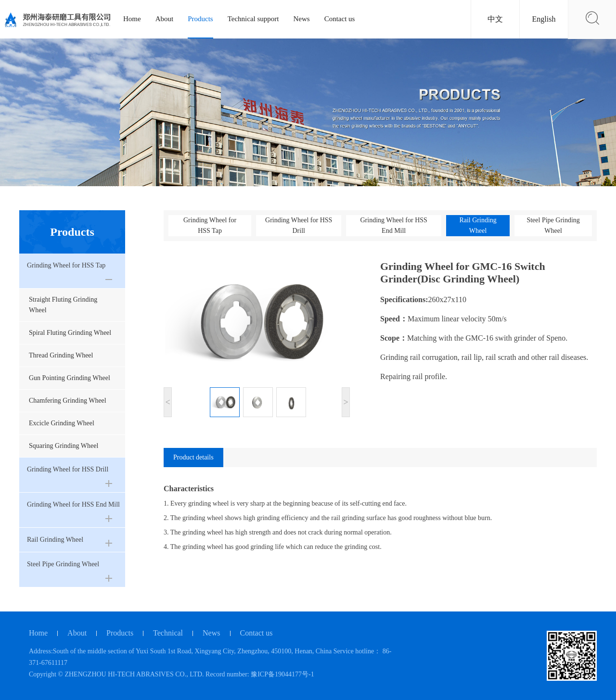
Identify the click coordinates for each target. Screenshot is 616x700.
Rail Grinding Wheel (478, 225)
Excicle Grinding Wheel (62, 423)
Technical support (253, 19)
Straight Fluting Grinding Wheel (63, 305)
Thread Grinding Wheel (61, 355)
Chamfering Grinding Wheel (68, 401)
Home (132, 19)
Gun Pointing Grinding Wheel (70, 378)
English (544, 19)
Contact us (340, 19)
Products (200, 19)
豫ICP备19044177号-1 (282, 674)
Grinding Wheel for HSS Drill (299, 225)
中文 (495, 19)
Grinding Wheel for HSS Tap (210, 225)
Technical (168, 633)
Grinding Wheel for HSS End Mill (393, 225)
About (165, 19)
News (302, 19)
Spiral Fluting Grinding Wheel (70, 333)
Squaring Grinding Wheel (64, 446)
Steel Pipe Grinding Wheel (553, 225)
